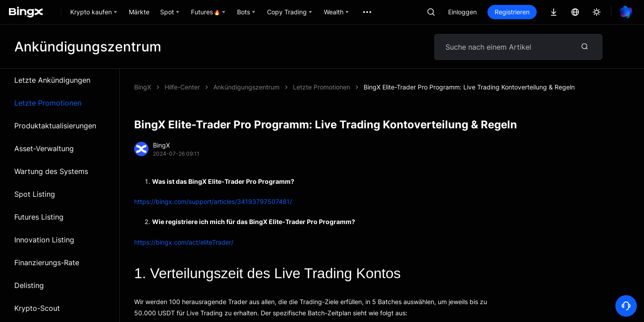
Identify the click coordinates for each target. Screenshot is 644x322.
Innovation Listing (44, 240)
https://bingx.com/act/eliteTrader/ (184, 242)
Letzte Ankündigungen (52, 80)
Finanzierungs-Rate (47, 263)
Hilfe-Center (182, 87)
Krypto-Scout (37, 308)
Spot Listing (35, 194)
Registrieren (512, 12)
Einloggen (462, 12)
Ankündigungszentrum (246, 87)
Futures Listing (39, 217)
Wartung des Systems (51, 171)
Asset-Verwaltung (44, 148)
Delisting (29, 285)
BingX (143, 87)
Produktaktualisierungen (55, 126)
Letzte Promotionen (48, 103)
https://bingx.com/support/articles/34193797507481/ (213, 201)
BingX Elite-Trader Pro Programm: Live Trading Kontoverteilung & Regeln (469, 87)
